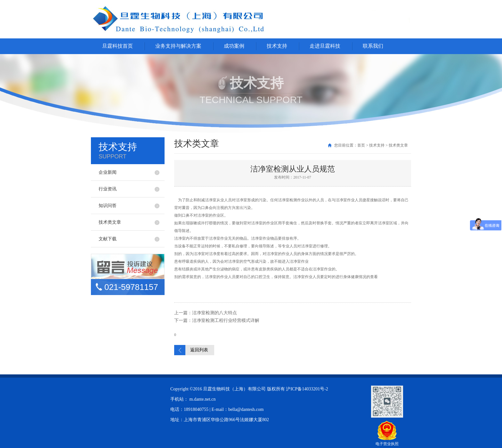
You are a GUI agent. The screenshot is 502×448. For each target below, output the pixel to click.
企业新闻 (108, 172)
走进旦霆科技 (325, 46)
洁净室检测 (287, 200)
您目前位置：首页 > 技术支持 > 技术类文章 (371, 145)
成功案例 (234, 46)
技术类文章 (110, 222)
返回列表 (199, 350)
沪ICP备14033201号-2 (307, 389)
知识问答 (108, 206)
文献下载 (108, 239)
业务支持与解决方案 (178, 46)
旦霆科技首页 (117, 46)
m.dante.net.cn (203, 399)
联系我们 (373, 46)
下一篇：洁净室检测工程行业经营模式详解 (217, 320)
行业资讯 (108, 189)
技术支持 (277, 46)
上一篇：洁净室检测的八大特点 (206, 313)
